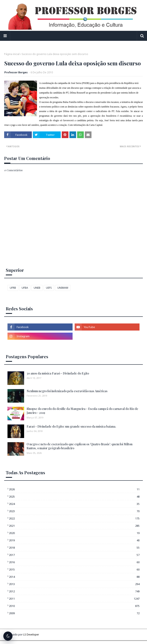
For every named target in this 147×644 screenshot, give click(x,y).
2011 (74, 599)
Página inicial (12, 54)
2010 (74, 606)
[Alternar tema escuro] (8, 636)
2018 (74, 548)
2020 (74, 533)
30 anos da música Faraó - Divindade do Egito (58, 373)
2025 (74, 497)
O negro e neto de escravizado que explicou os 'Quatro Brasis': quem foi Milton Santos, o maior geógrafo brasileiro (80, 446)
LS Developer (31, 635)
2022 (74, 518)
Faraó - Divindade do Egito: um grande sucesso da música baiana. (71, 426)
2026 (74, 489)
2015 (74, 569)
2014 (74, 577)
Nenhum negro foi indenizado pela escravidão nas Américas (67, 391)
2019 (74, 540)
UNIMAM (63, 288)
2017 (74, 555)
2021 (74, 526)
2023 (74, 511)
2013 (74, 584)
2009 (74, 613)
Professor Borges (16, 72)
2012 (74, 591)
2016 (74, 562)
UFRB (13, 288)
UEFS (49, 288)
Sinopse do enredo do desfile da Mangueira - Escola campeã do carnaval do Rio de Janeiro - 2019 (82, 411)
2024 (74, 504)
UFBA (25, 288)
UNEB (37, 288)
